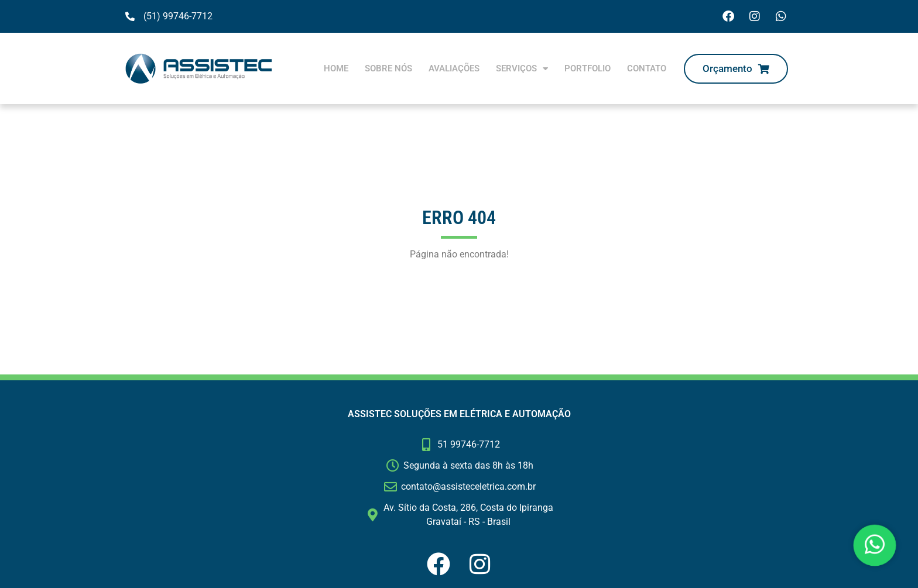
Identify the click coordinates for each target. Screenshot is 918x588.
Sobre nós (388, 68)
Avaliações (454, 68)
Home (336, 68)
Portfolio (588, 68)
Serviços (522, 69)
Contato (647, 68)
